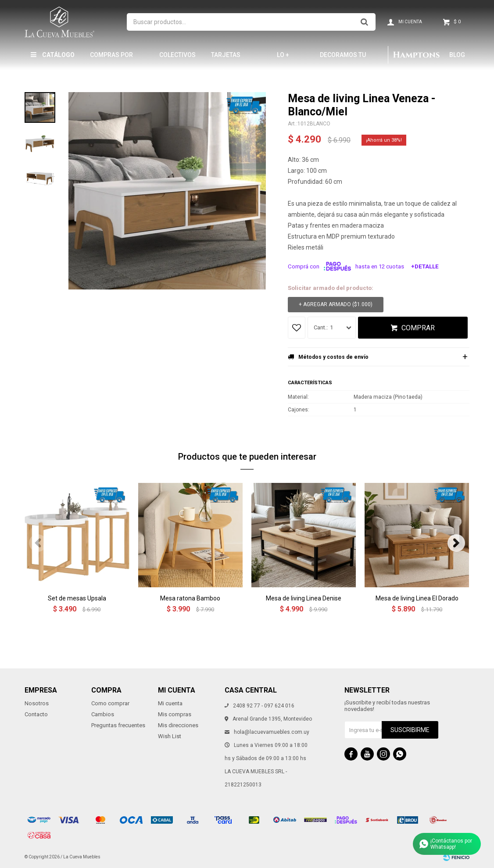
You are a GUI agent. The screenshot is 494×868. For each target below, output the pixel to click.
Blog (457, 55)
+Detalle (425, 266)
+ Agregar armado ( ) (336, 305)
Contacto (36, 714)
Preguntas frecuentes (118, 725)
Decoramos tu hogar (343, 59)
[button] (456, 543)
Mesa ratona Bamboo (190, 598)
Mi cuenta (170, 703)
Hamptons (416, 55)
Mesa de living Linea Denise (304, 598)
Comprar (418, 328)
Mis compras (175, 714)
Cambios (103, 714)
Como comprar (110, 703)
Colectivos (177, 55)
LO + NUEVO (287, 59)
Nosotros (37, 703)
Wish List (170, 736)
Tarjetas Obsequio (226, 59)
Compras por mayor (111, 59)
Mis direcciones (178, 725)
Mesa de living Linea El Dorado (417, 598)
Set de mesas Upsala (77, 598)
